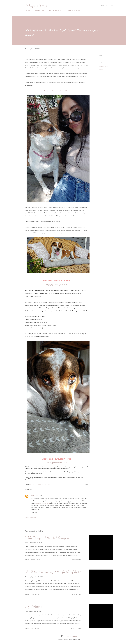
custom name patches (43, 503)
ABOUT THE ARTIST (55, 11)
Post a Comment (30, 518)
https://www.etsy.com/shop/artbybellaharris (57, 91)
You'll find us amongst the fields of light (53, 572)
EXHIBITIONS (38, 11)
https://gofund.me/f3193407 (57, 463)
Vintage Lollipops (36, 6)
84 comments (35, 594)
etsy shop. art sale (104, 67)
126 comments (35, 560)
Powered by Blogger (69, 636)
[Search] (104, 6)
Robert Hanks (35, 496)
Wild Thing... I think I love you (47, 538)
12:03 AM (34, 513)
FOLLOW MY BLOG (73, 11)
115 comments (35, 628)
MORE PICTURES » (76, 560)
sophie (101, 69)
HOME (27, 11)
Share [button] (101, 56)
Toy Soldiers (34, 606)
